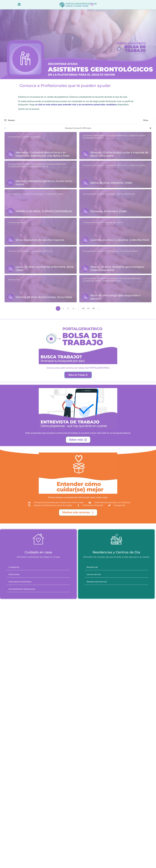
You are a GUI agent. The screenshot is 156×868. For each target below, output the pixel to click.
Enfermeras (14, 594)
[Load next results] (151, 131)
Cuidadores (14, 587)
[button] (38, 587)
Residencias (92, 587)
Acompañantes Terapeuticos (22, 608)
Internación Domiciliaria (20, 601)
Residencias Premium (97, 601)
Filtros (148, 123)
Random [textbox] (11, 123)
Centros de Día (94, 594)
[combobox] (30, 123)
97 (88, 311)
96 (83, 311)
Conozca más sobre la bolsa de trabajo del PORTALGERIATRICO (78, 376)
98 (93, 311)
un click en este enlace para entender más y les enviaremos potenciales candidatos (76, 107)
